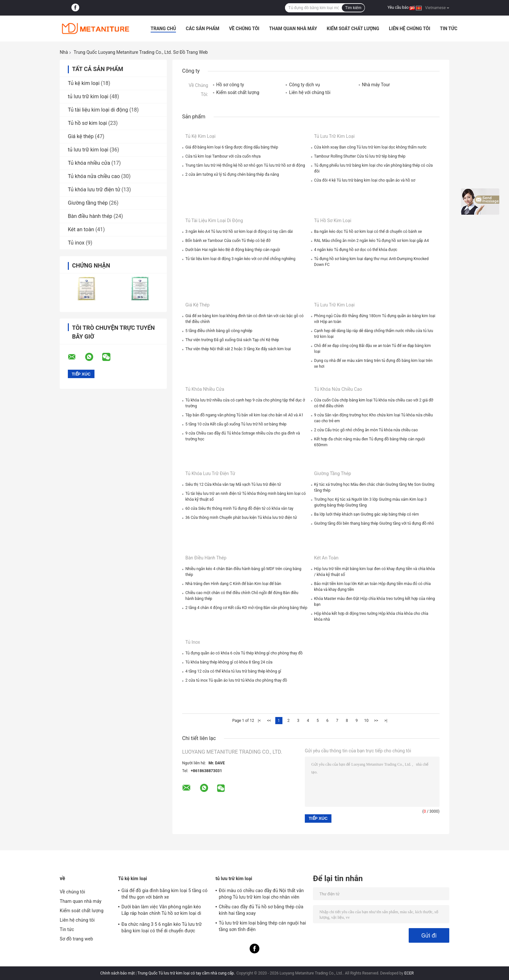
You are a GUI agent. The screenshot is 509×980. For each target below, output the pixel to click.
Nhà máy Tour (376, 85)
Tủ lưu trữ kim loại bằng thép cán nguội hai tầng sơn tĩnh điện (262, 926)
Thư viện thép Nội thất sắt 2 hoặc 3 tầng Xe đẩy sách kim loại (238, 349)
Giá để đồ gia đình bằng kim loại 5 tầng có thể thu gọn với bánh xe (164, 894)
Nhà (64, 52)
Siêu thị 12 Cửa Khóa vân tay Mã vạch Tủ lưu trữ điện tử (233, 484)
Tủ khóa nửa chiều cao (94, 176)
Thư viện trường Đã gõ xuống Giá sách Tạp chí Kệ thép (232, 340)
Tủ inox (76, 243)
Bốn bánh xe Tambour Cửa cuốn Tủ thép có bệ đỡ (228, 241)
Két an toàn (81, 229)
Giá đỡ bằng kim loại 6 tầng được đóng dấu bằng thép (232, 147)
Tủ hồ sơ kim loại (87, 123)
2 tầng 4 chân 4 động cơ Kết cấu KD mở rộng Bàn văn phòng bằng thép (246, 608)
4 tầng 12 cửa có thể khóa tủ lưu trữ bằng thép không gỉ (233, 671)
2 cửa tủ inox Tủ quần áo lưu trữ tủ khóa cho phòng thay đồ (236, 680)
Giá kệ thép (81, 136)
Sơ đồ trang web (76, 939)
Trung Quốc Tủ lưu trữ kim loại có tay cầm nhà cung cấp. (187, 973)
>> (376, 721)
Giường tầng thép (88, 203)
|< (259, 721)
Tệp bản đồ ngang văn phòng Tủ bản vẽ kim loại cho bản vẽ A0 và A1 (244, 415)
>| (386, 721)
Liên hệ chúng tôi (410, 29)
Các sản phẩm (202, 29)
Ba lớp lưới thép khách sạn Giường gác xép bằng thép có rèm (367, 514)
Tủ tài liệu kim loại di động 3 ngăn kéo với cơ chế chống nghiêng (240, 259)
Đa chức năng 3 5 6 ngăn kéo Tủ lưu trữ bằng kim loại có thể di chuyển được (161, 927)
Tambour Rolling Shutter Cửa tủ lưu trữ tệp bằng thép (360, 156)
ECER (409, 973)
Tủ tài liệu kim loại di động (98, 110)
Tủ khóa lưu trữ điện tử (94, 190)
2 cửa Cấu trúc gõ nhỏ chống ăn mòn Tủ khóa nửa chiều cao (366, 430)
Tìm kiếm (353, 8)
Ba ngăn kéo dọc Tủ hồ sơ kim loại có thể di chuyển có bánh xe (368, 232)
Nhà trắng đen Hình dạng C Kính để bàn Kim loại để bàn (233, 584)
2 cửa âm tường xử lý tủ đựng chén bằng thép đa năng (232, 174)
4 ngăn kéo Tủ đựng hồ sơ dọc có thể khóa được (356, 250)
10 (366, 721)
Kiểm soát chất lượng (353, 29)
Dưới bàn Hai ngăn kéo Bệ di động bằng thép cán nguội (233, 250)
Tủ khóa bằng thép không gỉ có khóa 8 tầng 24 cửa (229, 662)
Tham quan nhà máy (293, 29)
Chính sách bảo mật (118, 973)
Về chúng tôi (244, 29)
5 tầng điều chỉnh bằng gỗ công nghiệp (219, 331)
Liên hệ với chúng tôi (310, 92)
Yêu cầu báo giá (401, 7)
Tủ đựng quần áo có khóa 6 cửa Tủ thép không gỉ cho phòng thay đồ (244, 653)
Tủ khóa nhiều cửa (89, 163)
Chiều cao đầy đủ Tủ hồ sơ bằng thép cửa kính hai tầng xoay (261, 910)
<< (269, 721)
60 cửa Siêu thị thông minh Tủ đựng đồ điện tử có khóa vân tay (239, 508)
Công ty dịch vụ (304, 85)
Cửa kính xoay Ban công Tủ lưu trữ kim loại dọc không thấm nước (370, 147)
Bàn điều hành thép (90, 216)
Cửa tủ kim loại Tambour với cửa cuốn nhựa (223, 156)
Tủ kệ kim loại (84, 83)
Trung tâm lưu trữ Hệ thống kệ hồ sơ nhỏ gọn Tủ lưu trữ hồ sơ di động (245, 165)
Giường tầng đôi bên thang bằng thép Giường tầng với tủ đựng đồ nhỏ (374, 523)
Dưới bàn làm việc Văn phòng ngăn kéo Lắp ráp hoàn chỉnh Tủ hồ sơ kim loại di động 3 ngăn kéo (161, 911)
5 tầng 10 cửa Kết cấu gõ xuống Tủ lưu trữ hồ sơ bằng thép (236, 424)
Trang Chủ (163, 29)
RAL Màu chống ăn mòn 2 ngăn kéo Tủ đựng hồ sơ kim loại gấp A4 (372, 241)
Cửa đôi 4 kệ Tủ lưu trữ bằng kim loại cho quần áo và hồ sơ (365, 180)
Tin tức (449, 29)
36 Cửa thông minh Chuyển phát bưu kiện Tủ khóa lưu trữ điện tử (241, 518)
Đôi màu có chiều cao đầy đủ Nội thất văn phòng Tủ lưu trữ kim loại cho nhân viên (261, 894)
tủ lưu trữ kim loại (88, 96)
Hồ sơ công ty (230, 85)
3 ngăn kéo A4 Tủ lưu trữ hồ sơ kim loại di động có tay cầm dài (239, 232)
